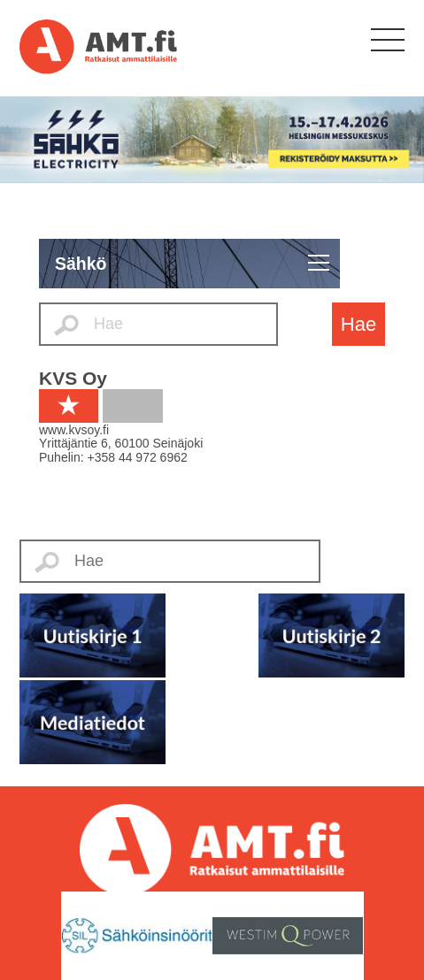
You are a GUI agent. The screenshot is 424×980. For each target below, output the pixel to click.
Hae (358, 324)
